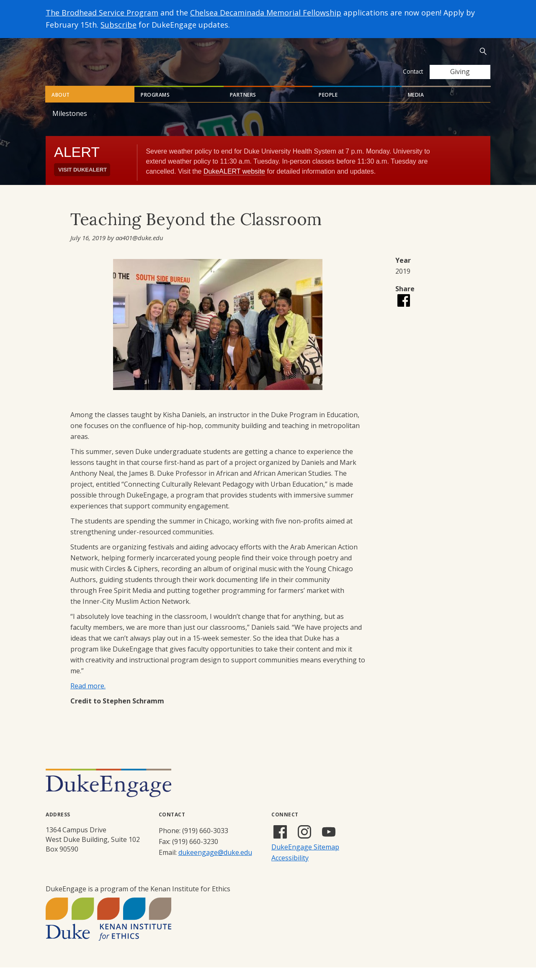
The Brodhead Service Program (102, 13)
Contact (413, 71)
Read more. (88, 698)
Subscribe (119, 25)
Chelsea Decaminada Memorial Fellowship (266, 13)
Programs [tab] (155, 107)
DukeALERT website (234, 184)
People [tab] (328, 107)
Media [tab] (416, 107)
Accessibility (290, 870)
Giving (460, 72)
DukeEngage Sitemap (305, 859)
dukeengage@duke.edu (215, 865)
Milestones (70, 126)
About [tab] (61, 107)
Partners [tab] (243, 107)
